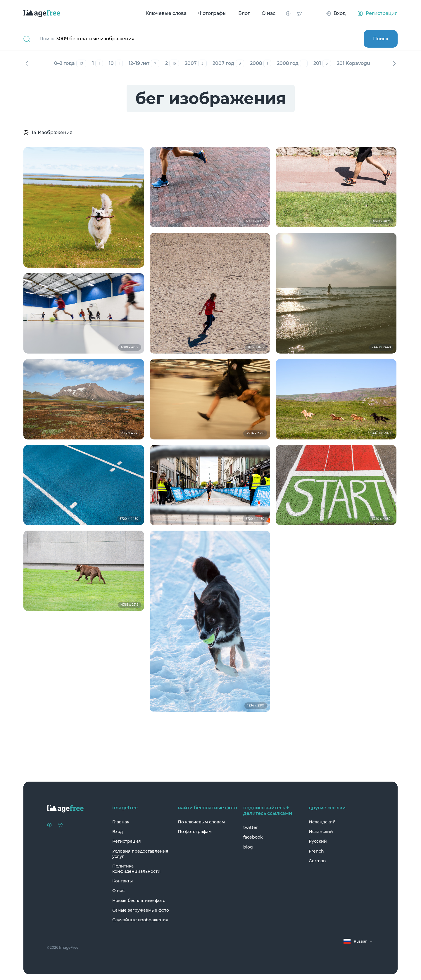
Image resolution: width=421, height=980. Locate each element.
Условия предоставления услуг (140, 854)
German (317, 861)
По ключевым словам (201, 822)
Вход (118, 832)
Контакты (122, 881)
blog (248, 847)
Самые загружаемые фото (141, 910)
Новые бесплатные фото (139, 901)
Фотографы (212, 13)
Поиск (381, 39)
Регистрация (127, 841)
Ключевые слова (166, 13)
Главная (121, 822)
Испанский (321, 832)
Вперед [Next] (394, 63)
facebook (253, 837)
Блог (244, 13)
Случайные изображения (140, 920)
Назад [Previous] (27, 63)
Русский (318, 841)
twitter (251, 827)
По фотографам (195, 832)
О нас (269, 13)
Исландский (322, 822)
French (316, 851)
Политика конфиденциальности (136, 869)
